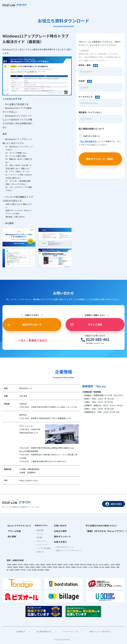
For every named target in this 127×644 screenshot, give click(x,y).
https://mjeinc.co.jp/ (28, 481)
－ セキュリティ (41, 541)
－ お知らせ (39, 552)
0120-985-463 (89, 340)
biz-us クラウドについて (18, 526)
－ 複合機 (38, 538)
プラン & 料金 (13, 530)
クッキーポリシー (70, 631)
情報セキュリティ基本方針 (100, 631)
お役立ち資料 (62, 530)
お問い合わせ (62, 526)
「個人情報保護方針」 (88, 141)
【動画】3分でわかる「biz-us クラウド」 (109, 530)
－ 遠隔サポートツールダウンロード (70, 549)
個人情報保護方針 (44, 631)
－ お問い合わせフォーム (66, 545)
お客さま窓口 (114, 504)
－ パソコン (39, 534)
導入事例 (11, 535)
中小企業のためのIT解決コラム (104, 526)
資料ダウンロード (64, 535)
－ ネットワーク (41, 545)
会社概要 (21, 631)
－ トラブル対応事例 (42, 548)
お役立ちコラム (41, 526)
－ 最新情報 (39, 530)
